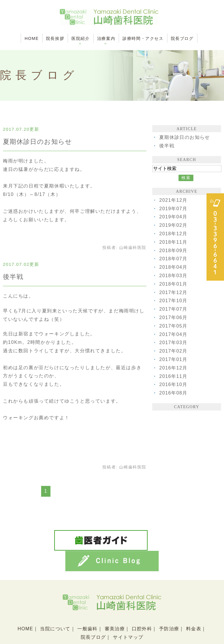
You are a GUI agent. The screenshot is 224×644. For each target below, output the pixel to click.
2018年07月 (174, 259)
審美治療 (115, 607)
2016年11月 (174, 376)
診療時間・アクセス (143, 38)
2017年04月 (174, 334)
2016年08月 (174, 393)
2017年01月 (174, 359)
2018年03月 (174, 276)
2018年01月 (174, 284)
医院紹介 (80, 38)
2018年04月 (174, 267)
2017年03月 (174, 343)
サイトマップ (128, 615)
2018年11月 (174, 242)
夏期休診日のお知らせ (38, 142)
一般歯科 (87, 607)
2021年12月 (174, 200)
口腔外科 (142, 607)
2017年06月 (174, 317)
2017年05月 (174, 326)
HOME (32, 38)
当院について (55, 607)
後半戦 (13, 277)
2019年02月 (174, 225)
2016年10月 (174, 384)
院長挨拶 (55, 38)
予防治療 (170, 607)
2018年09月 (174, 251)
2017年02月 (174, 351)
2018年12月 (174, 234)
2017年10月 (174, 301)
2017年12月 (174, 292)
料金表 (195, 607)
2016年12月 (174, 368)
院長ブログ (182, 38)
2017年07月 (174, 309)
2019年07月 (174, 209)
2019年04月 (174, 217)
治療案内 (106, 38)
